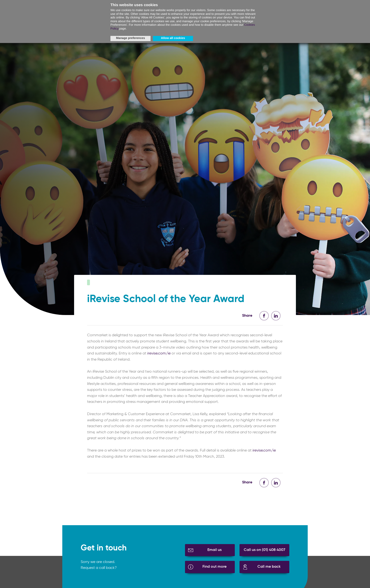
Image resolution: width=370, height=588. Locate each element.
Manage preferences (130, 38)
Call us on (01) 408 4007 (265, 553)
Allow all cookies (173, 38)
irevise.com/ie (159, 356)
